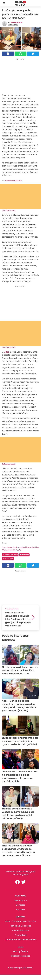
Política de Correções (20, 926)
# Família (24, 555)
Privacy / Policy (21, 951)
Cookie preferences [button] (21, 956)
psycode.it (21, 909)
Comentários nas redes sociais (21, 939)
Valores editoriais (21, 930)
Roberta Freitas (17, 22)
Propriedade (21, 935)
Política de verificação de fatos (21, 921)
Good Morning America (13, 180)
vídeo (7, 352)
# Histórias (8, 559)
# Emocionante (10, 555)
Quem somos (21, 900)
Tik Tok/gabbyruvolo (9, 210)
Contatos (20, 905)
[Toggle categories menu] (4, 3)
